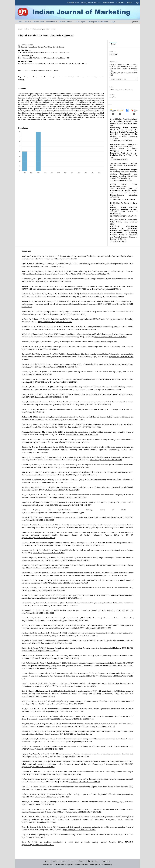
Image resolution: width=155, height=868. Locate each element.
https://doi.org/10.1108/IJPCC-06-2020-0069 (38, 767)
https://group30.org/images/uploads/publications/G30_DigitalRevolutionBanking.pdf (53, 512)
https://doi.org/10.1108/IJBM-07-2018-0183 (82, 329)
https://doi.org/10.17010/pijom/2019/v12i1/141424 (71, 560)
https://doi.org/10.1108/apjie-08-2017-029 (105, 389)
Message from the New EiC (91, 3)
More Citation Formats (118, 79)
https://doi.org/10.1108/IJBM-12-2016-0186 (47, 749)
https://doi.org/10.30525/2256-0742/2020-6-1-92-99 (59, 605)
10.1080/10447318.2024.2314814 (123, 199)
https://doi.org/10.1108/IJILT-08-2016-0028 (110, 337)
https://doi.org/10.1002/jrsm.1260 (68, 774)
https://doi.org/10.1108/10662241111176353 (38, 845)
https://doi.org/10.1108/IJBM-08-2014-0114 (38, 613)
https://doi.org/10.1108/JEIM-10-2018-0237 (82, 435)
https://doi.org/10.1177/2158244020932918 (47, 266)
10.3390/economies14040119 (121, 140)
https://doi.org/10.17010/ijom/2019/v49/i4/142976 (65, 704)
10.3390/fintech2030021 (119, 159)
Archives (27, 29)
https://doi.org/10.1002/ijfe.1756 (99, 628)
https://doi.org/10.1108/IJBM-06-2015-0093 (108, 296)
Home (20, 22)
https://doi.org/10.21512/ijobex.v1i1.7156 (100, 726)
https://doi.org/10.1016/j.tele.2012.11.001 (58, 482)
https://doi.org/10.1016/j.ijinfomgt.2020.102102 (68, 314)
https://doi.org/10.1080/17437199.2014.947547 (94, 404)
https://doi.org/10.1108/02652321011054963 (52, 397)
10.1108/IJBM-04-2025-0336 (121, 180)
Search (135, 22)
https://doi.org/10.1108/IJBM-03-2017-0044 (110, 575)
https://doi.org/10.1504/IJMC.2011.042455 (64, 490)
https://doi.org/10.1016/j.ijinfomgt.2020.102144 (39, 668)
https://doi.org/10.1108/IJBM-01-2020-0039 (84, 427)
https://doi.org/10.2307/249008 (33, 412)
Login (113, 22)
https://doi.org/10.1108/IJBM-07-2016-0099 (52, 568)
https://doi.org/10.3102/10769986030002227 (68, 419)
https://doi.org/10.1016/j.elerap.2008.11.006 (88, 545)
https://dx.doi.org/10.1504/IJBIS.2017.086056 (38, 538)
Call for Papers (80, 22)
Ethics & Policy (65, 22)
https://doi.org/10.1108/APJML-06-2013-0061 (72, 442)
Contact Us (120, 3)
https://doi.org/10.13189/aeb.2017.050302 (57, 643)
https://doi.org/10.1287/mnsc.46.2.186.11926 (53, 797)
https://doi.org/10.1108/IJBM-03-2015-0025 (38, 520)
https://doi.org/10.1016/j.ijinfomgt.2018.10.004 (71, 583)
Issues (27, 22)
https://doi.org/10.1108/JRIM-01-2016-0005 (77, 719)
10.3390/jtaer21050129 (119, 241)
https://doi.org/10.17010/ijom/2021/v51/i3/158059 (46, 590)
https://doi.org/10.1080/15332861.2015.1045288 (53, 281)
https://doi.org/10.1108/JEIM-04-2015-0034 (79, 830)
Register (129, 3)
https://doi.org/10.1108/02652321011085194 (38, 804)
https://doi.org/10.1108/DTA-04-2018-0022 (73, 756)
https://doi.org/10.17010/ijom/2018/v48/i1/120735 (78, 686)
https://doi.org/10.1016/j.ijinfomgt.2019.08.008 (74, 741)
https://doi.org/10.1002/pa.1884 (99, 274)
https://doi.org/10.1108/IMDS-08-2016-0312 (84, 812)
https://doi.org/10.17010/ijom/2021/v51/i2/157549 (65, 711)
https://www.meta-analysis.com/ (105, 342)
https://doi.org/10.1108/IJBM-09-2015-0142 (74, 467)
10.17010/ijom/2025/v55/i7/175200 (123, 216)
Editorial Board (59, 861)
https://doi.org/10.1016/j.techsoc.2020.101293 (55, 322)
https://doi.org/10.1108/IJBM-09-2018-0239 (63, 658)
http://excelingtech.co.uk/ (83, 734)
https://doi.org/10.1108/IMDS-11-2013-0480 (75, 505)
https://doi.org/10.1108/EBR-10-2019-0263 (49, 553)
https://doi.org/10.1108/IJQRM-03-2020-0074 (38, 696)
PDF (114, 44)
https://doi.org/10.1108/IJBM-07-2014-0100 (82, 635)
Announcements (108, 3)
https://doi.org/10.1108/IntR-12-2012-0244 (84, 782)
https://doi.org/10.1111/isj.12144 (85, 475)
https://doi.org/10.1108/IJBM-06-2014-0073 (46, 789)
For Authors (51, 22)
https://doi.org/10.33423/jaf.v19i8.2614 (67, 598)
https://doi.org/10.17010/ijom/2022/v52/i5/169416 (41, 70)
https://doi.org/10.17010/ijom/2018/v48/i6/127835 (40, 651)
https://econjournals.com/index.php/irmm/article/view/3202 (111, 527)
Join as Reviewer (73, 3)
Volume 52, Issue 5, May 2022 (40, 29)
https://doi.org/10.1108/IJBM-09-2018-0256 (62, 367)
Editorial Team (38, 22)
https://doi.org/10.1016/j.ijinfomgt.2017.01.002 (104, 289)
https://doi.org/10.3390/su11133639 (35, 452)
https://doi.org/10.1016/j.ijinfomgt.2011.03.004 (39, 822)
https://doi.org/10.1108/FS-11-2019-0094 (37, 374)
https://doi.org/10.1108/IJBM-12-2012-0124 (61, 382)
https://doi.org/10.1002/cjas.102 (33, 837)
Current (71, 861)
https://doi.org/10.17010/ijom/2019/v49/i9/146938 (40, 349)
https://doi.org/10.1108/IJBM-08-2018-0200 (106, 460)
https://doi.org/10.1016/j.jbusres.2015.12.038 (70, 497)
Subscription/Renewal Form (98, 22)
